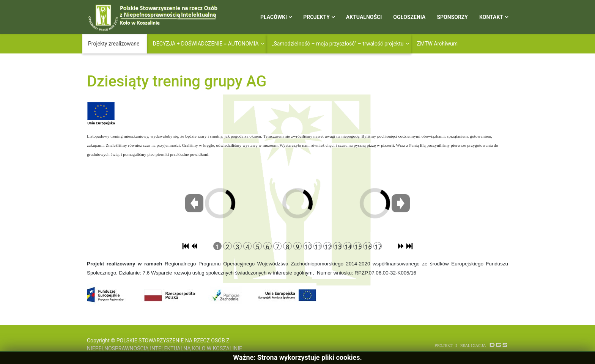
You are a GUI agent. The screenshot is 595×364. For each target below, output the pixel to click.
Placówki (274, 17)
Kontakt (491, 17)
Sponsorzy (452, 17)
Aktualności (364, 17)
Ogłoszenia (409, 17)
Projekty (316, 17)
